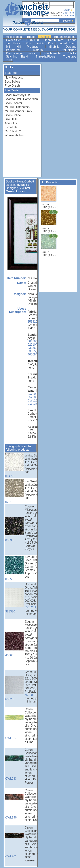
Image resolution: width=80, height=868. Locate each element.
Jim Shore (14, 43)
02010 (14, 491)
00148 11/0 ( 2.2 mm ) (51, 197)
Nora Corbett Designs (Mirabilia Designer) (20, 185)
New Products (14, 78)
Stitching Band (19, 57)
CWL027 (14, 727)
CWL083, (34, 397)
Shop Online (13, 115)
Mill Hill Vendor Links (18, 111)
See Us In (11, 119)
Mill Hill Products (25, 47)
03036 (14, 529)
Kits (29, 43)
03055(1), (34, 351)
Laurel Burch (67, 43)
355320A (31, 607)
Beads (32, 37)
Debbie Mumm (54, 40)
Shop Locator (13, 103)
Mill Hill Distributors (17, 107)
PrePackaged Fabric (23, 53)
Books (46, 37)
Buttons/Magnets (65, 37)
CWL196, (34, 400)
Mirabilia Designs (62, 47)
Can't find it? (13, 131)
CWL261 (33, 404)
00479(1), (34, 341)
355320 (32, 322)
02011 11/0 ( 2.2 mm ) (51, 221)
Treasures (70, 57)
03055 (14, 568)
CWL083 (14, 768)
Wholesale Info (14, 135)
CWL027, (34, 394)
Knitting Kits (45, 43)
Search (69, 21)
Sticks (72, 53)
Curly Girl (33, 40)
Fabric (72, 40)
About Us (11, 123)
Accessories (15, 37)
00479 (14, 465)
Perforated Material (31, 50)
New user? (56, 13)
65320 (14, 688)
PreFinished (68, 50)
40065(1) (33, 354)
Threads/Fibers (48, 57)
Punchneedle (54, 53)
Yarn (9, 60)
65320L (29, 695)
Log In (69, 10)
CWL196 (14, 807)
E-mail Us (11, 127)
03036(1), (34, 348)
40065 (14, 645)
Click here (68, 13)
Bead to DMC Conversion (21, 99)
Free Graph (12, 86)
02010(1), (34, 345)
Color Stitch (14, 40)
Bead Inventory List (17, 95)
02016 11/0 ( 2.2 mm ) (51, 245)
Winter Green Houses (18, 190)
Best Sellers (13, 82)
